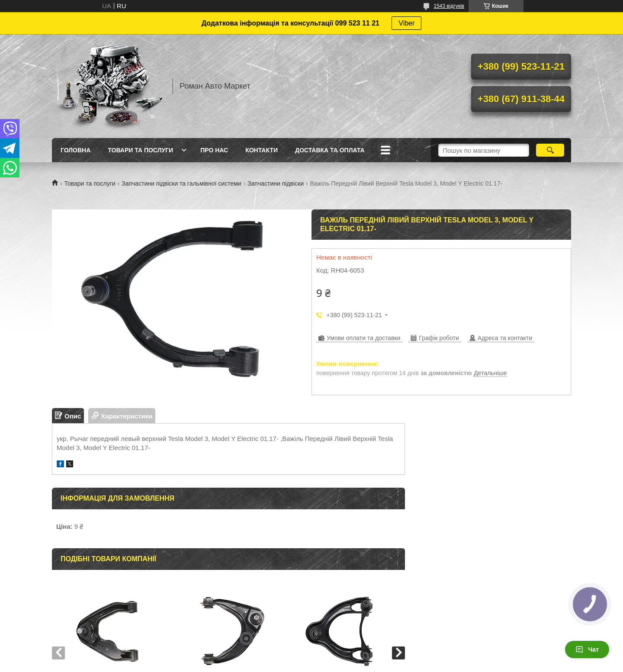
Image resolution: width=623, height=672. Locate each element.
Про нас (214, 150)
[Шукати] (550, 150)
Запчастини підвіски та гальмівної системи (181, 183)
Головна (75, 150)
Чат (587, 649)
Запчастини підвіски (276, 183)
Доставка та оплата (330, 150)
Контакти (262, 150)
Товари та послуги (140, 150)
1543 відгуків (449, 6)
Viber (406, 23)
